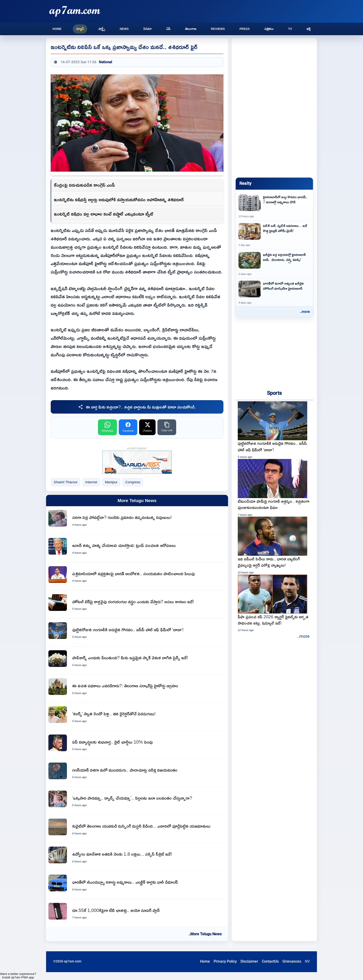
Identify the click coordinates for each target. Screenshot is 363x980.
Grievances (292, 961)
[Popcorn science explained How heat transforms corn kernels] (137, 661)
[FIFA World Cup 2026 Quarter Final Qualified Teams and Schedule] (274, 603)
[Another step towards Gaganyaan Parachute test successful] (137, 773)
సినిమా (147, 29)
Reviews (218, 29)
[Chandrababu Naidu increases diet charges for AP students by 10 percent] (137, 745)
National (105, 62)
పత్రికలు (269, 29)
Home (57, 29)
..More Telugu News (205, 934)
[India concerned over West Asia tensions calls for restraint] (137, 576)
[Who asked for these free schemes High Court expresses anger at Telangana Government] (137, 689)
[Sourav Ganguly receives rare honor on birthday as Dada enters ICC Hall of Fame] (137, 633)
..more (305, 312)
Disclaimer (249, 961)
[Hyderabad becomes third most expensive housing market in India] (274, 293)
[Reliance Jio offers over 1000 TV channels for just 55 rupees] (137, 913)
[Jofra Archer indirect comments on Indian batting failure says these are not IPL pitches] (274, 546)
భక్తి (308, 29)
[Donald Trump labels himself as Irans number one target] (137, 548)
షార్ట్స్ (102, 29)
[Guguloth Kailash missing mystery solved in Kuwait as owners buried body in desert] (137, 829)
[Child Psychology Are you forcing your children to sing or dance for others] (137, 801)
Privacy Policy (225, 961)
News (124, 29)
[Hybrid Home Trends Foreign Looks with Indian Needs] (274, 235)
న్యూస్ (80, 29)
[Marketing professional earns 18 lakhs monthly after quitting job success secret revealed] (137, 857)
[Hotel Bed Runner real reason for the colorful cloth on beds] (137, 605)
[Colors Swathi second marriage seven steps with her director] (137, 717)
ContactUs (270, 961)
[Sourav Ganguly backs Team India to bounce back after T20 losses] (274, 488)
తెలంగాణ (191, 29)
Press (244, 29)
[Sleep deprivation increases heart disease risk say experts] (137, 520)
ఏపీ (168, 29)
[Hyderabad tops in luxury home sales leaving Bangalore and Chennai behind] (274, 264)
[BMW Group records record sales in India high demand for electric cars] (137, 885)
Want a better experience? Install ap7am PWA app (18, 976)
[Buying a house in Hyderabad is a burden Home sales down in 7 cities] (274, 206)
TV (290, 29)
